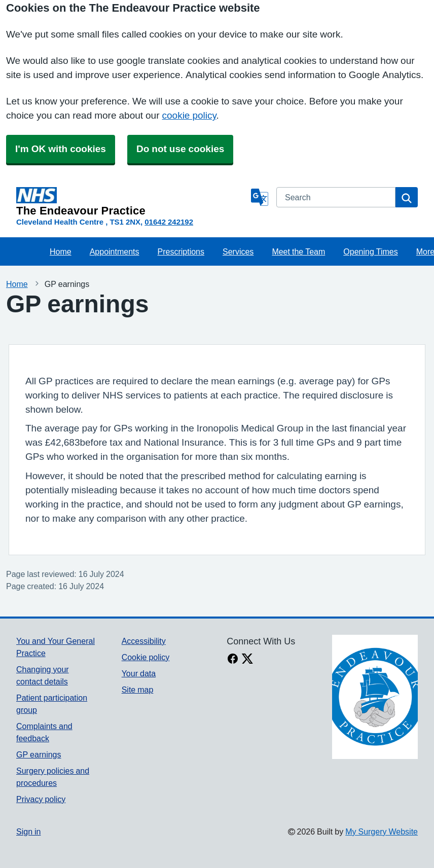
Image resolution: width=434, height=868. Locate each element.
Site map (138, 690)
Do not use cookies (180, 149)
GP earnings (39, 754)
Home (61, 251)
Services (238, 251)
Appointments (115, 251)
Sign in (28, 831)
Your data (139, 673)
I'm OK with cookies (61, 149)
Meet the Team (298, 251)
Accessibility (144, 641)
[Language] (260, 197)
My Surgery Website (382, 831)
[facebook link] (233, 660)
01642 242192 (169, 222)
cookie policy (189, 115)
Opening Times (370, 251)
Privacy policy (41, 799)
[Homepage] (132, 202)
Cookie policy (146, 657)
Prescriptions (181, 251)
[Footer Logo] (375, 697)
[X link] (247, 660)
